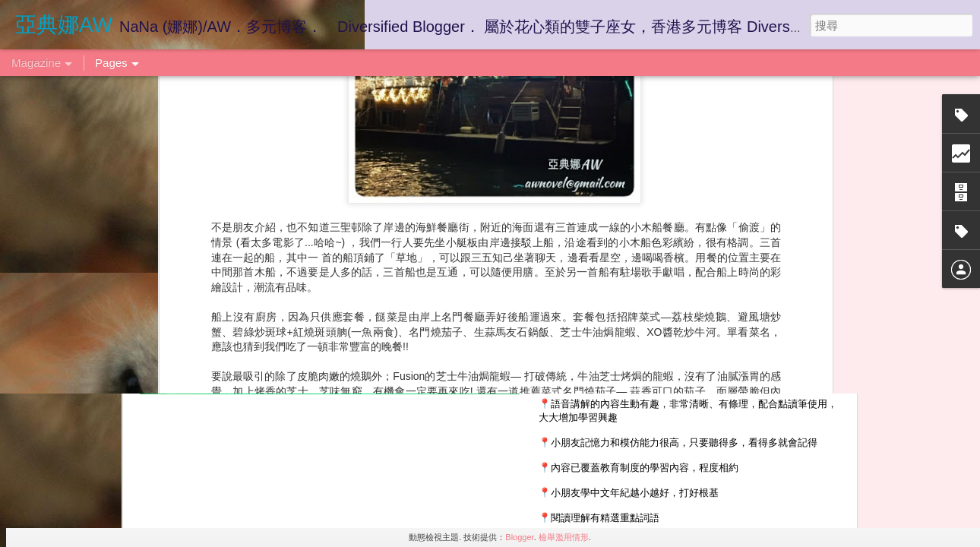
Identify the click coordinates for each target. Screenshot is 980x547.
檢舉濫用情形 (564, 537)
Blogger (519, 537)
